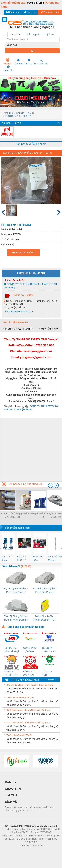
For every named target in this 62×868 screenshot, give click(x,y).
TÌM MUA (11, 795)
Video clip (8, 68)
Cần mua (18, 62)
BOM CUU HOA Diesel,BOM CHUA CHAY (39, 559)
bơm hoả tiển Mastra (55, 558)
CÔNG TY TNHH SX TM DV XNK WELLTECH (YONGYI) (30, 286)
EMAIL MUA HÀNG (23, 253)
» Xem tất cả (52, 680)
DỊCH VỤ (11, 802)
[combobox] (32, 45)
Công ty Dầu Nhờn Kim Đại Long (12, 650)
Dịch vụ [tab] (50, 34)
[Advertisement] (31, 448)
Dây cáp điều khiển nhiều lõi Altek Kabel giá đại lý (30, 685)
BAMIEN (11, 782)
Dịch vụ (29, 62)
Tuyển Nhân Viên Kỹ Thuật (19, 735)
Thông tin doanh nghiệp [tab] (18, 329)
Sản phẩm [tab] (15, 34)
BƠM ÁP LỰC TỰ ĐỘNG (22, 559)
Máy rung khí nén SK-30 (43, 515)
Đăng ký (30, 12)
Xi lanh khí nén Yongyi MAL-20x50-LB (12, 515)
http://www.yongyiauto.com (19, 312)
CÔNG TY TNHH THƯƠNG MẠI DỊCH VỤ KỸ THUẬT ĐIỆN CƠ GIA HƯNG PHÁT (49, 674)
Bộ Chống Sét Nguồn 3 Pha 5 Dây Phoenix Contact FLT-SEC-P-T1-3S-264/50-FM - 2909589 (16, 591)
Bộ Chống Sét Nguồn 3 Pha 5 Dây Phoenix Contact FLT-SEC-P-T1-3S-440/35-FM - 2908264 (45, 591)
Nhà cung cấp (41, 62)
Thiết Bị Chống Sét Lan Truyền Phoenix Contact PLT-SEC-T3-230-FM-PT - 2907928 (16, 618)
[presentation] (51, 485)
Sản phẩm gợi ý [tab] (48, 329)
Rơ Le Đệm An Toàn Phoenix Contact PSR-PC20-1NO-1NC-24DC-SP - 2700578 (45, 618)
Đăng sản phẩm (50, 12)
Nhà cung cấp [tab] (33, 34)
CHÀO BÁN (13, 789)
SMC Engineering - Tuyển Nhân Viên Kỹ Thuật (28, 710)
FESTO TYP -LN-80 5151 (18, 116)
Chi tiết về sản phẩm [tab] (15, 322)
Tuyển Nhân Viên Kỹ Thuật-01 (21, 698)
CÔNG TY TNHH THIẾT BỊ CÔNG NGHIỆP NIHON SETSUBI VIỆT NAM (11, 674)
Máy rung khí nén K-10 (28, 513)
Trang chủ (8, 113)
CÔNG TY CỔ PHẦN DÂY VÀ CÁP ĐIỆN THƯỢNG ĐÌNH (30, 674)
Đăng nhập (13, 12)
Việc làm (8, 62)
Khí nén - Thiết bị (25, 113)
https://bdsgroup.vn (27, 850)
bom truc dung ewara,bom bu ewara (7, 559)
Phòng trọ (10, 850)
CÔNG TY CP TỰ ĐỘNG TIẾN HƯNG (30, 650)
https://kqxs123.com (47, 850)
